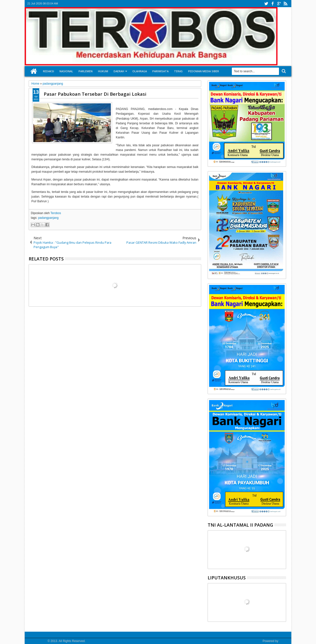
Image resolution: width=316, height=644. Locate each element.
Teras (178, 71)
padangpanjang (48, 218)
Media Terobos (37, 641)
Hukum (103, 71)
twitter (266, 4)
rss (285, 4)
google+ (279, 4)
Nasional (66, 71)
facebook (273, 4)
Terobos (56, 213)
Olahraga (140, 71)
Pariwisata (160, 71)
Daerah (119, 71)
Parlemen (86, 71)
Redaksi (49, 71)
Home (34, 71)
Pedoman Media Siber (204, 71)
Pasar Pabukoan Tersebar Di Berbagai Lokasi (95, 94)
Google (284, 641)
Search (283, 71)
